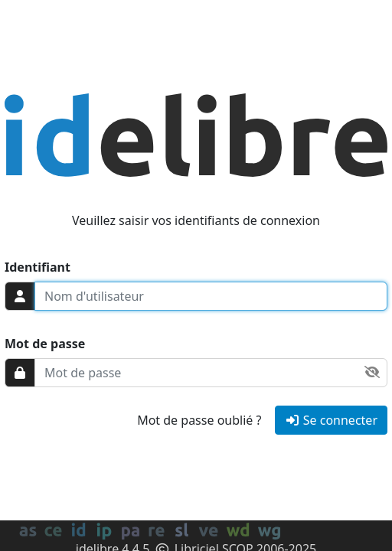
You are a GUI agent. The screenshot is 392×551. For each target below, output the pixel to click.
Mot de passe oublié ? (199, 420)
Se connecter (331, 420)
